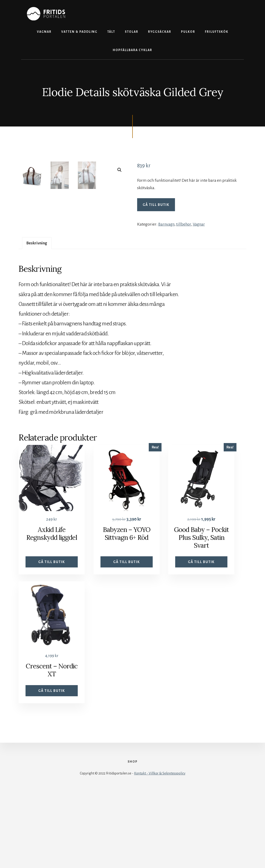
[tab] (38, 314)
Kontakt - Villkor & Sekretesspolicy (160, 852)
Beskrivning (38, 314)
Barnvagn (167, 224)
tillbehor (185, 224)
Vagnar (201, 224)
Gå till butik (156, 205)
